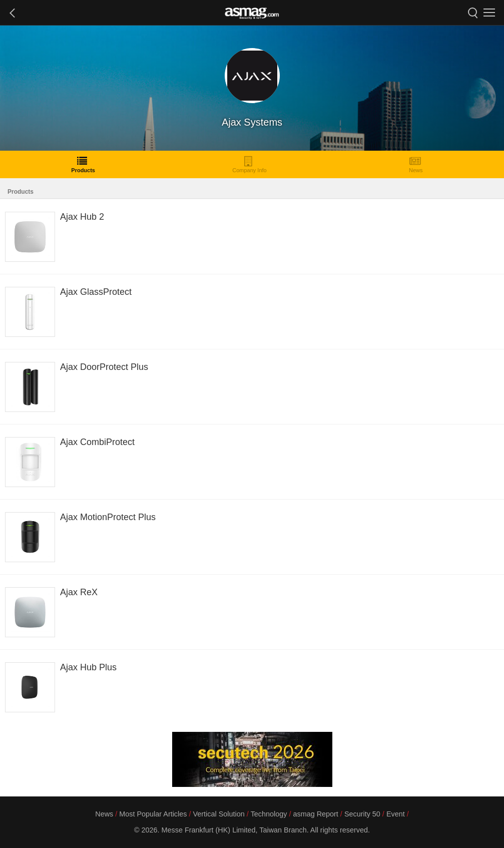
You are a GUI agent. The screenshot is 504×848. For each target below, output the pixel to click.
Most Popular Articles (153, 814)
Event (396, 814)
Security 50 (362, 814)
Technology (269, 814)
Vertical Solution (218, 814)
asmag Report (315, 814)
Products (83, 164)
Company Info (249, 164)
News (416, 164)
